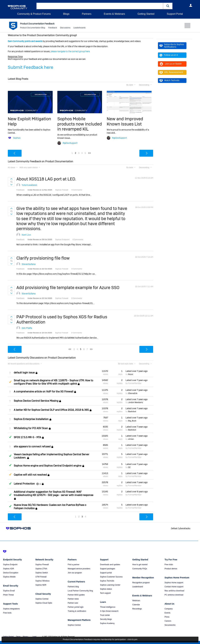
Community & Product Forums (34, 14)
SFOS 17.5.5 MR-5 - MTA (27, 437)
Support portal (106, 573)
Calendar (136, 605)
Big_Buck (132, 421)
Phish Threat (8, 595)
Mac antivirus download (174, 591)
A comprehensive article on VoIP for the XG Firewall (44, 392)
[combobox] (100, 6)
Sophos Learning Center (110, 585)
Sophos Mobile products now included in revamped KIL (80, 124)
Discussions (65, 28)
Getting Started (146, 14)
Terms (18, 637)
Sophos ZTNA (41, 569)
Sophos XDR (9, 569)
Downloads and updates (110, 565)
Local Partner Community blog (80, 591)
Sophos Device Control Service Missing (36, 401)
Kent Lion (26, 235)
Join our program (75, 573)
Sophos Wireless (42, 581)
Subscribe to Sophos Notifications (172, 46)
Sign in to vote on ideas (11, 179)
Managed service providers (79, 569)
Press (167, 617)
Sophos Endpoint (10, 565)
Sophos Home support (174, 583)
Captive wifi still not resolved (30, 475)
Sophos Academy (107, 623)
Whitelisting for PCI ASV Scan (31, 428)
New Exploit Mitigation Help (29, 121)
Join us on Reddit (171, 64)
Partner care (73, 603)
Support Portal (175, 14)
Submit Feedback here (31, 67)
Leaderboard (138, 587)
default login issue (24, 373)
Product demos (171, 569)
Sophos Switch (42, 573)
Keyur (131, 374)
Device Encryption (11, 573)
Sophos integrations (11, 609)
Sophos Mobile (9, 577)
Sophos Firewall (42, 565)
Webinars (136, 601)
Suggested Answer (10, 382)
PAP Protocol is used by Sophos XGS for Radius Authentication (62, 319)
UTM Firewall (41, 577)
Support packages (108, 569)
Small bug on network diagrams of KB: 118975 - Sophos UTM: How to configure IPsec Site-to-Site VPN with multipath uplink (53, 382)
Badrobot (132, 412)
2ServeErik (133, 393)
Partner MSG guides (76, 595)
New (185, 26)
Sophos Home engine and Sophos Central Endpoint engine (48, 466)
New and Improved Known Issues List (125, 121)
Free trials (169, 565)
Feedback (53, 28)
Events (167, 613)
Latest (137, 371)
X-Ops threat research (109, 611)
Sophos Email (9, 591)
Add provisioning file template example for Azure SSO (68, 287)
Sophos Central (42, 599)
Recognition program (141, 583)
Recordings (137, 609)
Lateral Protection (24, 484)
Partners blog (73, 587)
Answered (10, 437)
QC (129, 467)
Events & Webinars (114, 14)
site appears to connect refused (32, 447)
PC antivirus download (174, 595)
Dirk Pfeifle (27, 328)
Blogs (66, 14)
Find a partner (74, 565)
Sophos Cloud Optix (44, 603)
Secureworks (170, 625)
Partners (87, 14)
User (191, 5)
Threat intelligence (108, 607)
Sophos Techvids (107, 581)
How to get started (140, 565)
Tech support (105, 593)
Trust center (105, 615)
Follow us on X (169, 55)
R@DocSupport (70, 143)
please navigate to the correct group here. (70, 51)
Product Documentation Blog (33, 28)
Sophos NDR (41, 585)
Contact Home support (174, 587)
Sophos (17, 138)
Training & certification (77, 611)
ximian (131, 439)
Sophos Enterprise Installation (31, 419)
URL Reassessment (171, 72)
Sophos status (106, 589)
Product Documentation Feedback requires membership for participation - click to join (100, 640)
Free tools (7, 613)
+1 (40, 484)
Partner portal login (76, 607)
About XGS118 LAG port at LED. (46, 179)
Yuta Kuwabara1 (30, 185)
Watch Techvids (169, 80)
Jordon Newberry (136, 402)
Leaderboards (79, 28)
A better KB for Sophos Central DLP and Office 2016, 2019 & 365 (51, 410)
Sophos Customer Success (111, 577)
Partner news (73, 599)
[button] (168, 6)
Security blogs (106, 619)
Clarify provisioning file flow (43, 258)
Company (169, 609)
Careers (168, 621)
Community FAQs (140, 569)
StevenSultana (29, 264)
